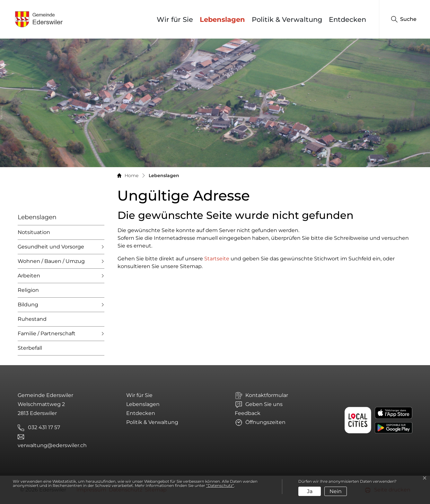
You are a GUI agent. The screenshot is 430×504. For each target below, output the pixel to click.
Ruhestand (32, 319)
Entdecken (347, 19)
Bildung (28, 305)
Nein (336, 491)
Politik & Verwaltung (287, 19)
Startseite (217, 259)
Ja (310, 491)
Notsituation (34, 232)
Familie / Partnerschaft (47, 333)
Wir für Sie (175, 19)
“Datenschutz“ (220, 486)
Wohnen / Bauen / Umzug (51, 261)
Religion (28, 290)
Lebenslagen (224, 19)
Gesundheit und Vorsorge (51, 247)
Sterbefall (30, 348)
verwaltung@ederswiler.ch (52, 445)
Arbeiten (29, 276)
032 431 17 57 (44, 427)
